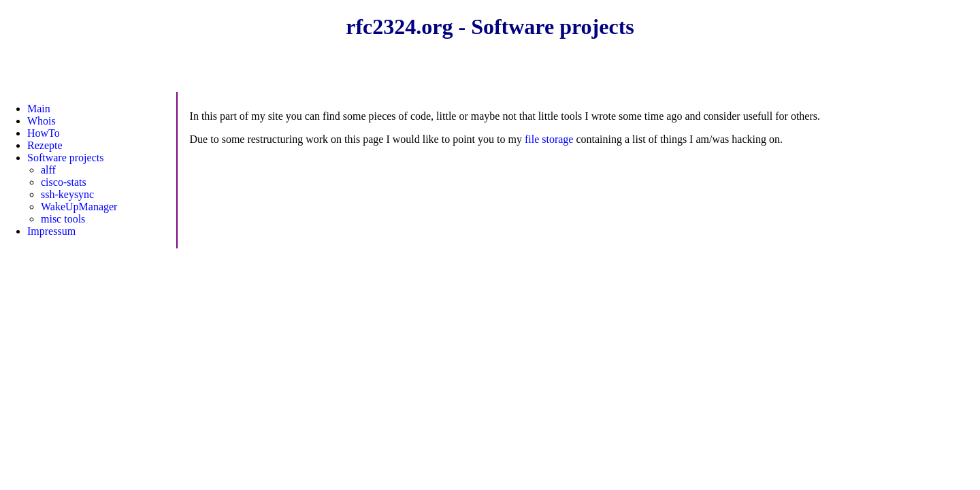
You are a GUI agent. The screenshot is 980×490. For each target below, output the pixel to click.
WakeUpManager (79, 207)
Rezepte (45, 145)
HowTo (44, 133)
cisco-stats (64, 182)
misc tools (63, 219)
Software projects (65, 158)
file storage (549, 139)
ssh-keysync (67, 194)
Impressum (51, 231)
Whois (42, 121)
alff (48, 170)
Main (39, 109)
